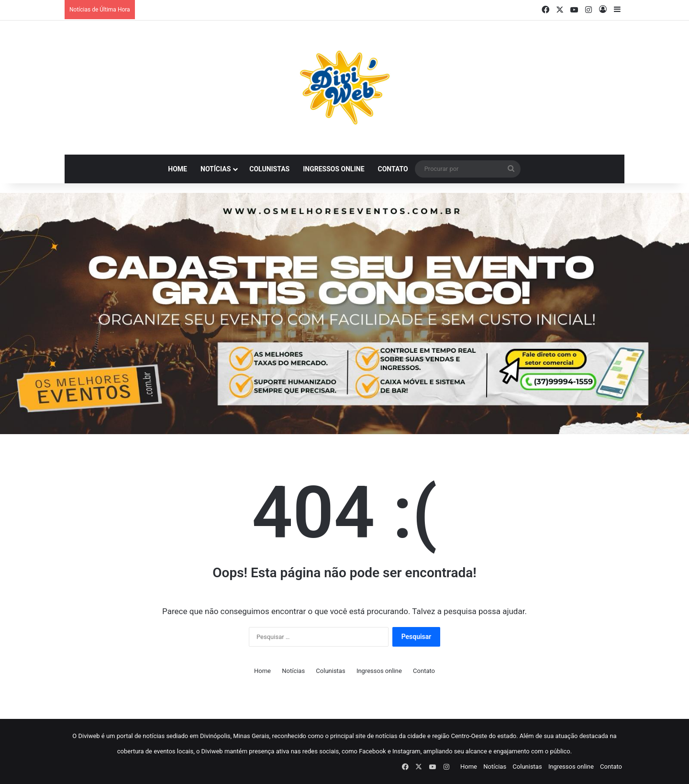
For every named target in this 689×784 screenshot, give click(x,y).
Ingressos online (333, 169)
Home (178, 169)
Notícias (216, 169)
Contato (393, 169)
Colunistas (269, 169)
